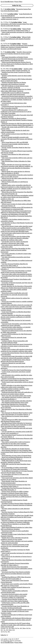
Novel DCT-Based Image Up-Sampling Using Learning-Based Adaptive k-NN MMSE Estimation (17, 60)
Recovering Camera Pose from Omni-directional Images (16, 10)
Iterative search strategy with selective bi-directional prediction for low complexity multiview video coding (17, 350)
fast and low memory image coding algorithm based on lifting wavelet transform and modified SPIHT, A (17, 227)
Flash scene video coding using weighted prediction (17, 274)
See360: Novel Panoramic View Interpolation (15, 567)
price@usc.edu (8, 641)
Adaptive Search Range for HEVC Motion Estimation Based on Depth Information (16, 80)
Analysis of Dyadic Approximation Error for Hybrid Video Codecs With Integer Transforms (16, 90)
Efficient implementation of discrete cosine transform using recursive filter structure (17, 176)
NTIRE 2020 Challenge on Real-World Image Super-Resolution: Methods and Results (16, 462)
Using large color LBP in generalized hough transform (17, 610)
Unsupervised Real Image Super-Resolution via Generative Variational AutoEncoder (15, 607)
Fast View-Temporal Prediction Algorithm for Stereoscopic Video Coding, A (14, 265)
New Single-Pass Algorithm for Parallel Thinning (16, 449)
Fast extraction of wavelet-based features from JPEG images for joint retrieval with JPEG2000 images (17, 230)
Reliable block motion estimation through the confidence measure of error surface (15, 539)
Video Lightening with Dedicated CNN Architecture (17, 618)
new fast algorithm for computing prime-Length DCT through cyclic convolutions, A (17, 432)
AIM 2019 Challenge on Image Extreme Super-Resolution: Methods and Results (15, 87)
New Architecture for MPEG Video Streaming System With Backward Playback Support (17, 420)
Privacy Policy (18, 2)
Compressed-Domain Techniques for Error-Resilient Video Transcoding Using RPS (16, 107)
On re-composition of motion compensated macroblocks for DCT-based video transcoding (14, 468)
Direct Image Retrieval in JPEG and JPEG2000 (15, 142)
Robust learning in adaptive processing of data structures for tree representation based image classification (15, 546)
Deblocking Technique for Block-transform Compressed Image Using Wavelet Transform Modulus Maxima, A (17, 120)
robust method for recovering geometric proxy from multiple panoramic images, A (16, 18)
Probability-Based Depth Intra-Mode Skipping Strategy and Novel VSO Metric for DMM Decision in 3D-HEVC (16, 497)
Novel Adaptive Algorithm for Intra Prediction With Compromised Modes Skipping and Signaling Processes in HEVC (17, 452)
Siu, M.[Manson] (6, 29)
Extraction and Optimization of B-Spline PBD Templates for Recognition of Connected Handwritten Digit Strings (16, 216)
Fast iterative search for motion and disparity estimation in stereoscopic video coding (14, 242)
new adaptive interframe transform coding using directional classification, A (15, 398)
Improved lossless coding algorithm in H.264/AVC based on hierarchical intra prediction (16, 328)
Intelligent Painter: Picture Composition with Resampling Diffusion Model (14, 342)
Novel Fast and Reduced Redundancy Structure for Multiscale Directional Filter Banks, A (16, 458)
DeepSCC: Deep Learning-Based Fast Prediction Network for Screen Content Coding (16, 54)
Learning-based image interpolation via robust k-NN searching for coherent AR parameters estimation (16, 357)
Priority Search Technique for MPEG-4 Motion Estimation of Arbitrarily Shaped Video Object (15, 492)
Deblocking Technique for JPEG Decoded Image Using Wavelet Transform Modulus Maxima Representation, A (17, 124)
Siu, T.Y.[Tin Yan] (5, 44)
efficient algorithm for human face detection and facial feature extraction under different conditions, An (17, 165)
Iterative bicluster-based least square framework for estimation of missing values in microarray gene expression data (16, 346)
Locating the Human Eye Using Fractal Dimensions (16, 370)
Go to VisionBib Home (7, 2)
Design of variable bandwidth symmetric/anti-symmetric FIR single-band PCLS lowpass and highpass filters (17, 139)
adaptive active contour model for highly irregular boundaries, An (17, 70)
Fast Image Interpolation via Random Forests (15, 57)
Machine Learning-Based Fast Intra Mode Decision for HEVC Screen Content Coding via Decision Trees (17, 379)
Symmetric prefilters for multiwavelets (13, 598)
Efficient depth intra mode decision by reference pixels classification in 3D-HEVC (15, 172)
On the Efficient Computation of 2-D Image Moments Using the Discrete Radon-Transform (17, 472)
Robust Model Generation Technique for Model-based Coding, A (16, 30)
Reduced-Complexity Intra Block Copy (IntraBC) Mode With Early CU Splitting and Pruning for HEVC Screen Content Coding (17, 517)
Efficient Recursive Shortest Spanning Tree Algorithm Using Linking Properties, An (17, 193)
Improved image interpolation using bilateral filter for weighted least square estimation (17, 325)
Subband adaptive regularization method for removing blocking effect (14, 592)
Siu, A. (3, 9)
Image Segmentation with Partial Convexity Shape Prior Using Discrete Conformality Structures (17, 24)
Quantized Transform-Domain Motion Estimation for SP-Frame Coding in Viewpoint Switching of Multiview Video (17, 505)
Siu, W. (3, 52)
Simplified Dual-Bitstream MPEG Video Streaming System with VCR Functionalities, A (16, 578)
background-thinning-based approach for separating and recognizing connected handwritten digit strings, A (17, 97)
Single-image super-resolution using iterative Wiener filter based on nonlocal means (17, 585)
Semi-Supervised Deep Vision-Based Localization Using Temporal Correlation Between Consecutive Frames (15, 574)
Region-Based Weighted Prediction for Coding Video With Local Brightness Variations (17, 528)
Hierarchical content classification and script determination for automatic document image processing (14, 295)
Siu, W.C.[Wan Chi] (6, 69)
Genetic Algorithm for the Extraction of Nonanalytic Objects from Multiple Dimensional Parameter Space (16, 287)
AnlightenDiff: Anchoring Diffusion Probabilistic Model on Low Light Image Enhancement (15, 94)
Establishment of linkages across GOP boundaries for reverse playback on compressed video (17, 208)
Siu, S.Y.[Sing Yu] (5, 37)
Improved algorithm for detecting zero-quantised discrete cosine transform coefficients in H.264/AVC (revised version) (16, 317)
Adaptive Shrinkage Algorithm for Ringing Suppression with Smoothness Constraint (13, 83)
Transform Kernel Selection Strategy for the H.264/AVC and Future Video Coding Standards (14, 600)
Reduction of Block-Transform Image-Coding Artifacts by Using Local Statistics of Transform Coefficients (17, 521)
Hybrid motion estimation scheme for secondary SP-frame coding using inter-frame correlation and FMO (17, 306)
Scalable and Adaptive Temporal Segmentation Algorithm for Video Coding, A (15, 564)
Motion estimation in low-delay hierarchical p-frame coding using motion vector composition (17, 386)
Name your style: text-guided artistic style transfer (17, 396)
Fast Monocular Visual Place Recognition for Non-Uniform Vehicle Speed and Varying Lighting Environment (16, 250)
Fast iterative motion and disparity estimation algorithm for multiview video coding (15, 239)
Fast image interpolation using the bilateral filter (16, 236)
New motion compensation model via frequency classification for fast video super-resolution (15, 443)
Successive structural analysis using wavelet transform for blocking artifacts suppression (14, 595)
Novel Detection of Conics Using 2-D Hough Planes (17, 456)
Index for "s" (4, 635)
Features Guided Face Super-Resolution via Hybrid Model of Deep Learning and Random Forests (16, 272)
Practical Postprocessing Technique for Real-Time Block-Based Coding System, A (16, 485)
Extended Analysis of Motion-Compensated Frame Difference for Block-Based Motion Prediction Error (16, 212)
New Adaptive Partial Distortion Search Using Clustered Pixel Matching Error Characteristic (14, 403)
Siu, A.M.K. (4, 14)
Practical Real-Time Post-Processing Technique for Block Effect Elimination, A (16, 489)
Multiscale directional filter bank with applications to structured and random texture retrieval (17, 393)
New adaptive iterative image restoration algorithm (17, 401)
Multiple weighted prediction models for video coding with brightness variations (15, 390)
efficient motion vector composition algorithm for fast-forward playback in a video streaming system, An (17, 186)
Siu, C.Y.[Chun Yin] (6, 22)
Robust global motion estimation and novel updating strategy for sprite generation (17, 542)
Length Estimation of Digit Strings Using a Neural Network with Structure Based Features (15, 361)
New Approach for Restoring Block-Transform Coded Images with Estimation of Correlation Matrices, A (17, 414)
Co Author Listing (10, 9)
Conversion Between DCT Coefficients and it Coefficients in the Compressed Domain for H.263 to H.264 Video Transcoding (16, 112)
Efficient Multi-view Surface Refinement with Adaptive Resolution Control (16, 39)
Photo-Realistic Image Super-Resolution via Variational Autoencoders (14, 482)
